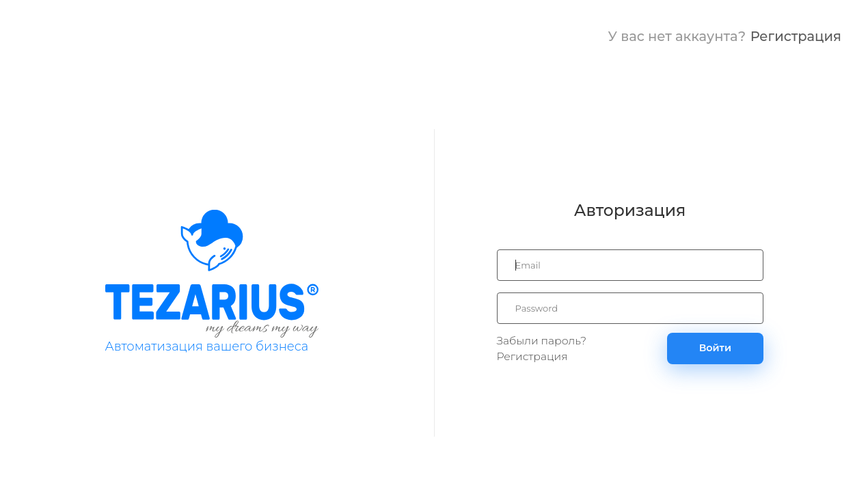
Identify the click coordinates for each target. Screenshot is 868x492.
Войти (715, 348)
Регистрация (796, 36)
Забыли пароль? (542, 341)
